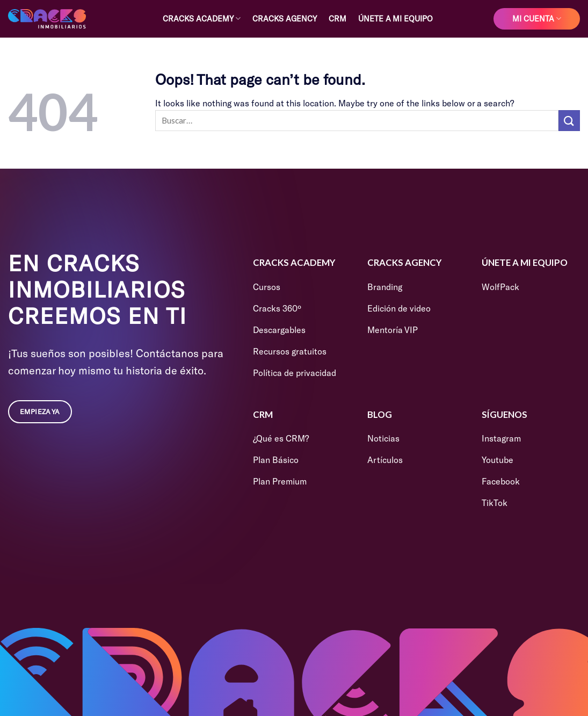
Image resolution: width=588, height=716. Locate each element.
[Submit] (569, 121)
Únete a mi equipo (395, 19)
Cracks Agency (285, 19)
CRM (337, 19)
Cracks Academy (202, 19)
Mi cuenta (537, 19)
